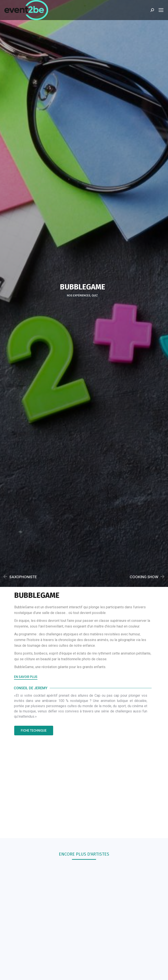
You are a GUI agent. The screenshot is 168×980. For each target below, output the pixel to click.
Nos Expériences (79, 296)
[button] (26, 677)
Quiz (95, 296)
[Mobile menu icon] (161, 10)
